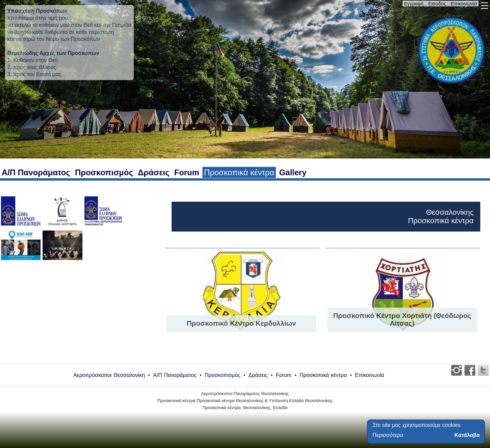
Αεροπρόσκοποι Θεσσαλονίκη (109, 375)
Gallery (293, 172)
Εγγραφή (414, 4)
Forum (187, 172)
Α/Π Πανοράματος (36, 172)
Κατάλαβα (467, 435)
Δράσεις (154, 172)
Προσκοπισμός (104, 172)
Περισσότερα (388, 435)
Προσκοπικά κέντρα (239, 172)
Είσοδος (437, 4)
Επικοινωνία (464, 4)
